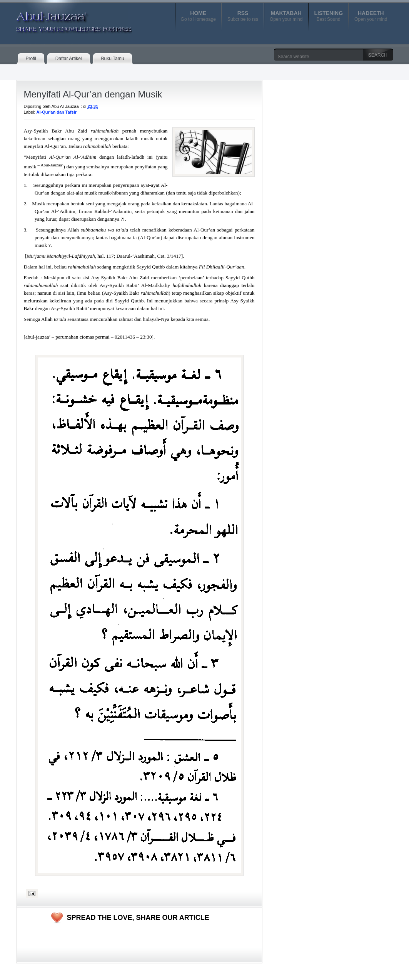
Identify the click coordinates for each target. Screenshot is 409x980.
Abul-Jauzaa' (66, 19)
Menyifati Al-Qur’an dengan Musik (93, 94)
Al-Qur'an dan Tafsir (57, 112)
